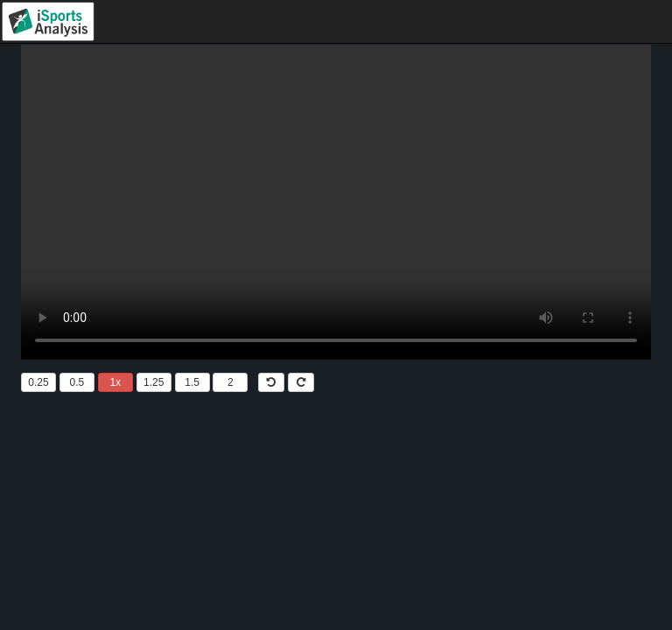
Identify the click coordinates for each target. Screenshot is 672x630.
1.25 (154, 382)
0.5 (77, 382)
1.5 (192, 382)
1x (115, 382)
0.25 (38, 382)
